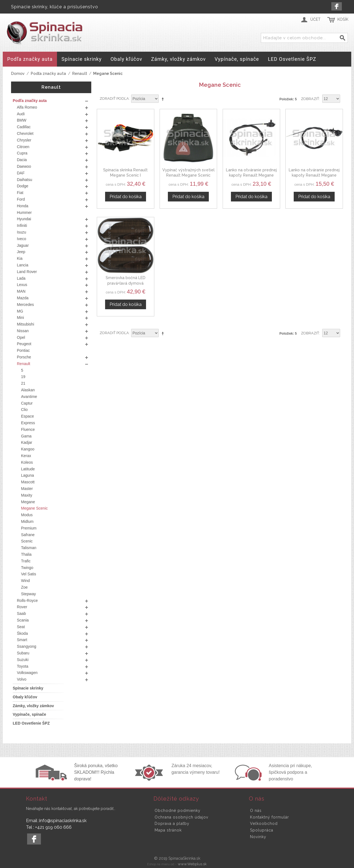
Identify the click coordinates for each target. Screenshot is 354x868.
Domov (18, 74)
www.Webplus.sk (192, 864)
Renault (80, 74)
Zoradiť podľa (114, 99)
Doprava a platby (172, 824)
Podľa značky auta (48, 74)
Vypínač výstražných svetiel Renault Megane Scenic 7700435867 (188, 175)
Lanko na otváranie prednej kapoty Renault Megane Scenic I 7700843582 (314, 175)
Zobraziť (310, 99)
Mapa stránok (168, 830)
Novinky (258, 837)
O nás (256, 811)
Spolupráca (262, 830)
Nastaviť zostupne (164, 99)
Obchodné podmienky (178, 811)
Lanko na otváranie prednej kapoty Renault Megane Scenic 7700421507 (251, 175)
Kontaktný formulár (270, 817)
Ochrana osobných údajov (181, 817)
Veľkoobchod (264, 824)
